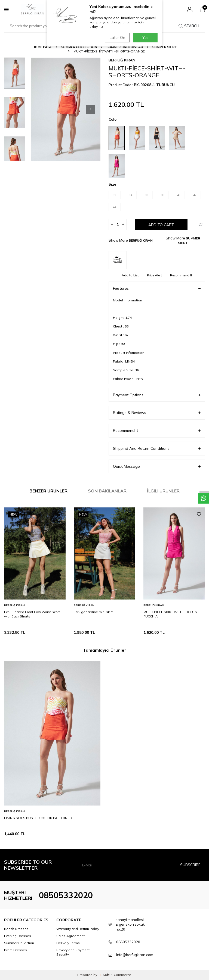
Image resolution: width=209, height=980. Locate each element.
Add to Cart (161, 225)
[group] (66, 109)
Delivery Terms (68, 943)
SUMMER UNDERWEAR (125, 47)
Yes (145, 38)
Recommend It (181, 275)
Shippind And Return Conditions (157, 449)
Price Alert (154, 275)
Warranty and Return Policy (78, 929)
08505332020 (66, 895)
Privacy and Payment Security (73, 952)
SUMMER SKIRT (165, 47)
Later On (117, 38)
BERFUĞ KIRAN (122, 60)
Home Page (42, 47)
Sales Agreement (70, 936)
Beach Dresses (16, 929)
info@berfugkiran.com (135, 955)
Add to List (130, 275)
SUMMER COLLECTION (79, 47)
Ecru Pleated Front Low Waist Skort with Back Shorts (32, 614)
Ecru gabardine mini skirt (93, 612)
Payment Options (157, 395)
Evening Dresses (18, 936)
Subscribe (190, 865)
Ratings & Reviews (157, 413)
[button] (91, 110)
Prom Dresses (16, 950)
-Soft (105, 975)
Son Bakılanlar (107, 491)
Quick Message (157, 466)
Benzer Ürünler (48, 491)
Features (157, 288)
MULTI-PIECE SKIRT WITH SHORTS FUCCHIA (170, 614)
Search (189, 26)
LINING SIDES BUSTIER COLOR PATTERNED (38, 818)
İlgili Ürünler (163, 491)
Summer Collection (19, 943)
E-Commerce (121, 975)
